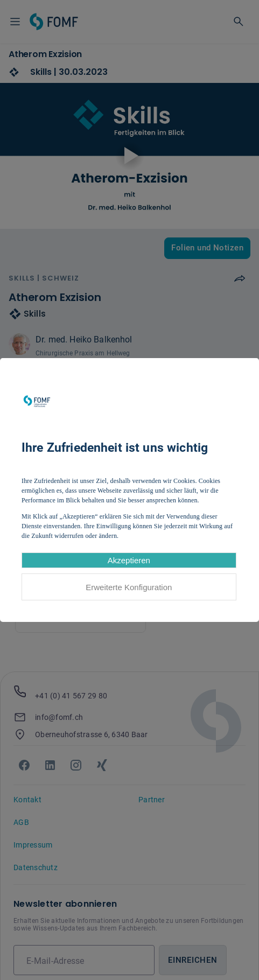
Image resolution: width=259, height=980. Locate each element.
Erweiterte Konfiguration (129, 587)
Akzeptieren (129, 560)
